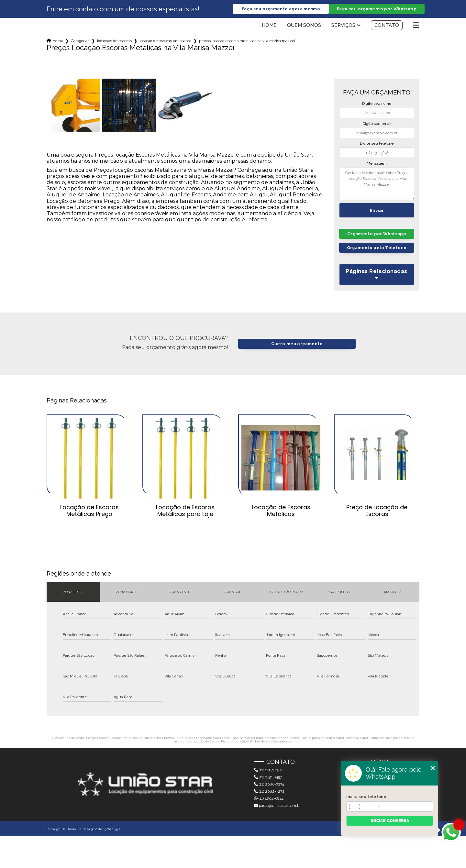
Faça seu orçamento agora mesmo (281, 9)
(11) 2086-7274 (269, 784)
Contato (387, 25)
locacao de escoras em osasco (165, 41)
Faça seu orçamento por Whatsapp (377, 9)
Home (269, 25)
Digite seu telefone (377, 143)
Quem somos (304, 25)
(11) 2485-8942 (269, 770)
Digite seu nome (377, 104)
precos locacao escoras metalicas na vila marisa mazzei (247, 41)
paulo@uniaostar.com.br (277, 806)
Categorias (80, 41)
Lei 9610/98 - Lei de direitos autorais (263, 741)
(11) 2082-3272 (269, 791)
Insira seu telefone (366, 797)
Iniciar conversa (390, 821)
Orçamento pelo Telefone (377, 248)
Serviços (343, 25)
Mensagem (377, 163)
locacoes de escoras (114, 41)
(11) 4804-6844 (269, 798)
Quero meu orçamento (297, 344)
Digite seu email (377, 124)
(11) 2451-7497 (268, 777)
